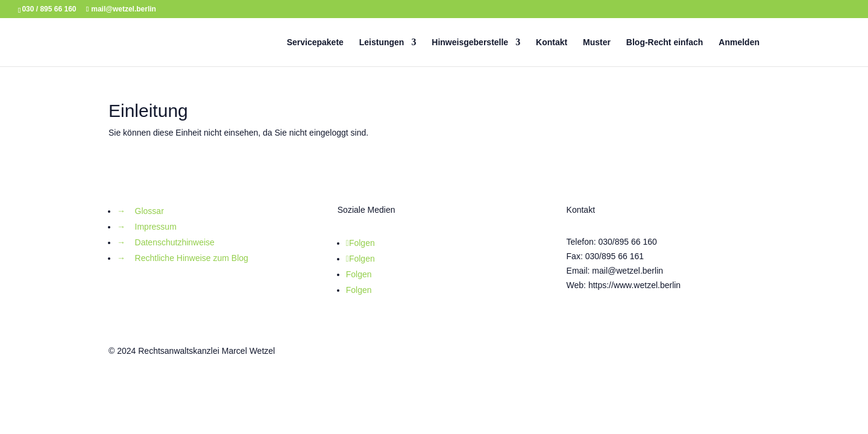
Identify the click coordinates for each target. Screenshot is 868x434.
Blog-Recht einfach (665, 42)
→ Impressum (147, 227)
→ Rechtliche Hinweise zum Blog (183, 258)
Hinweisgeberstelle (470, 42)
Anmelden (739, 42)
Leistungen (382, 42)
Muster (597, 42)
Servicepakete (315, 42)
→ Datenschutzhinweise (166, 242)
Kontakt (552, 42)
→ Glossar (140, 211)
